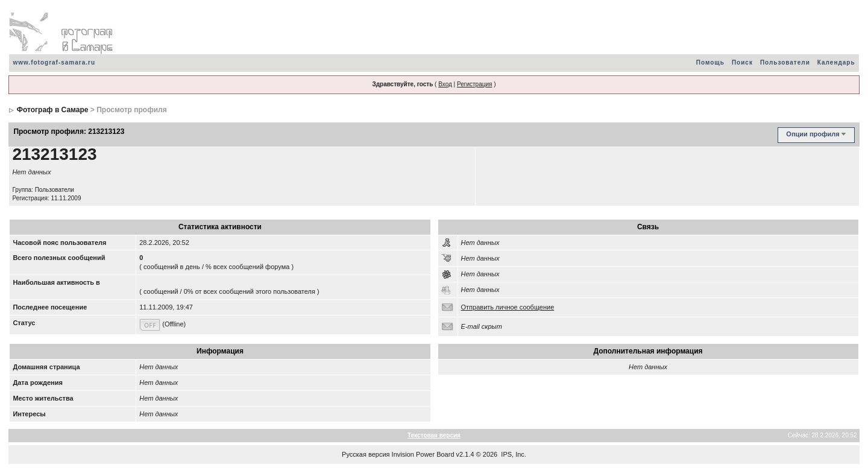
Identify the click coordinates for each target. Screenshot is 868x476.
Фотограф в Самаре (53, 110)
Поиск (742, 62)
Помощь (710, 62)
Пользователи (785, 62)
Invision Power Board (423, 454)
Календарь (836, 62)
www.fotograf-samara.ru (54, 62)
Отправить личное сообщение (508, 307)
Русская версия (366, 454)
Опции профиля (813, 134)
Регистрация (474, 84)
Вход (445, 84)
